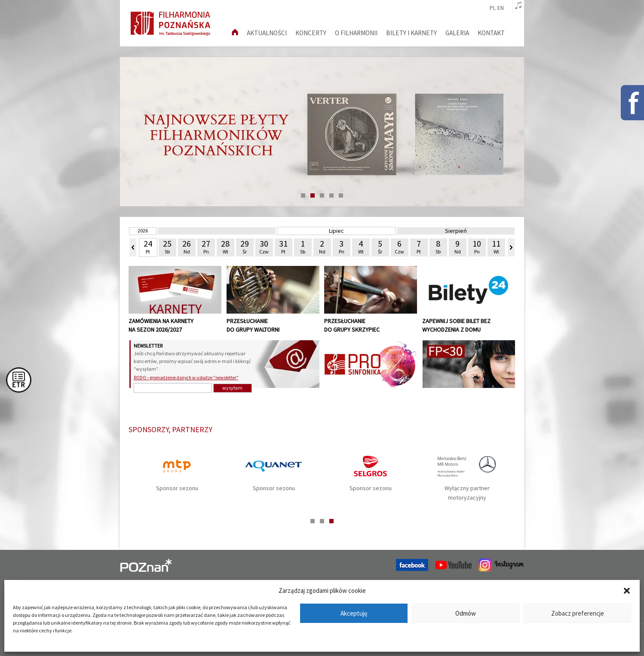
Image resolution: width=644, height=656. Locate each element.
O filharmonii (356, 33)
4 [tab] (331, 195)
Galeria (457, 33)
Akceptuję (354, 613)
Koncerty (311, 33)
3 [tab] (322, 195)
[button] (627, 591)
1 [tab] (303, 195)
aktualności (267, 33)
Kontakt (491, 33)
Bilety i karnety (411, 33)
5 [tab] (341, 195)
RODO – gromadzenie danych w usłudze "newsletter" (186, 378)
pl (493, 8)
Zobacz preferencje (578, 613)
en (501, 8)
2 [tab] (313, 195)
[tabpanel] (322, 132)
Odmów (466, 613)
